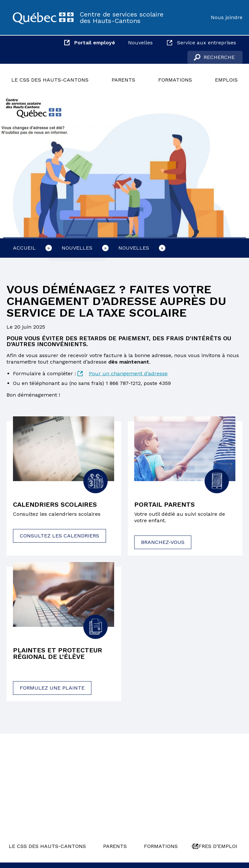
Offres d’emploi (214, 846)
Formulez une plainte (52, 688)
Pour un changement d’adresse (128, 373)
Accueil (24, 248)
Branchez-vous (163, 542)
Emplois (226, 80)
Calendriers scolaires (55, 504)
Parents (123, 80)
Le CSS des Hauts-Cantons (50, 80)
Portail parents (165, 504)
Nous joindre (227, 17)
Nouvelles (140, 43)
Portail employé (95, 43)
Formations (175, 80)
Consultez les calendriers (59, 536)
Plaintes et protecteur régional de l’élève (58, 653)
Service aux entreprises (207, 43)
